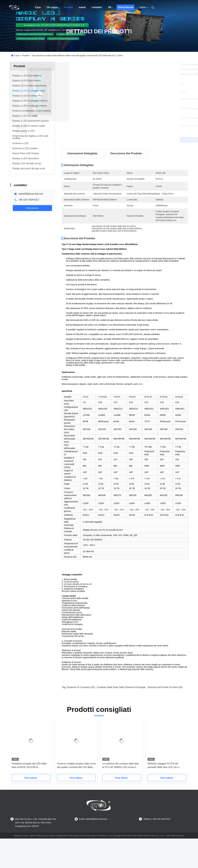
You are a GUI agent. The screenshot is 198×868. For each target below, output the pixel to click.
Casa (38, 7)
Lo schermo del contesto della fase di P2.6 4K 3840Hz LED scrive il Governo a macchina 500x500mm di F (121, 789)
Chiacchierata (126, 7)
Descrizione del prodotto (126, 153)
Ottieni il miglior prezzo (140, 140)
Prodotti (68, 7)
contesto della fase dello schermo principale (121, 711)
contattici (97, 7)
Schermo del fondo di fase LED (165, 711)
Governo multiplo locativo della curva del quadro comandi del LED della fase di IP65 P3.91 (76, 789)
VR (110, 7)
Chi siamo (52, 7)
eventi (82, 7)
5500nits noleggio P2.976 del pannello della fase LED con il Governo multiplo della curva (163, 789)
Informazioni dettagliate (82, 153)
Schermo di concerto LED (81, 711)
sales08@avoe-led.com (31, 194)
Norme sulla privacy (39, 859)
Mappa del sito (21, 859)
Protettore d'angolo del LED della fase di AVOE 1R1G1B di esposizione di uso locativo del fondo (31, 789)
